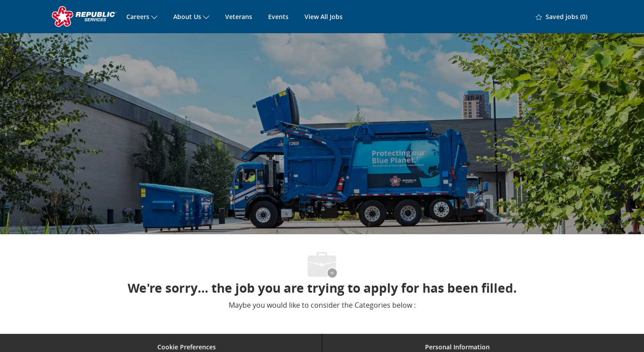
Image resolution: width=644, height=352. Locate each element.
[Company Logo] (85, 17)
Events (278, 17)
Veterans (239, 17)
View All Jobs (324, 17)
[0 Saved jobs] (562, 17)
